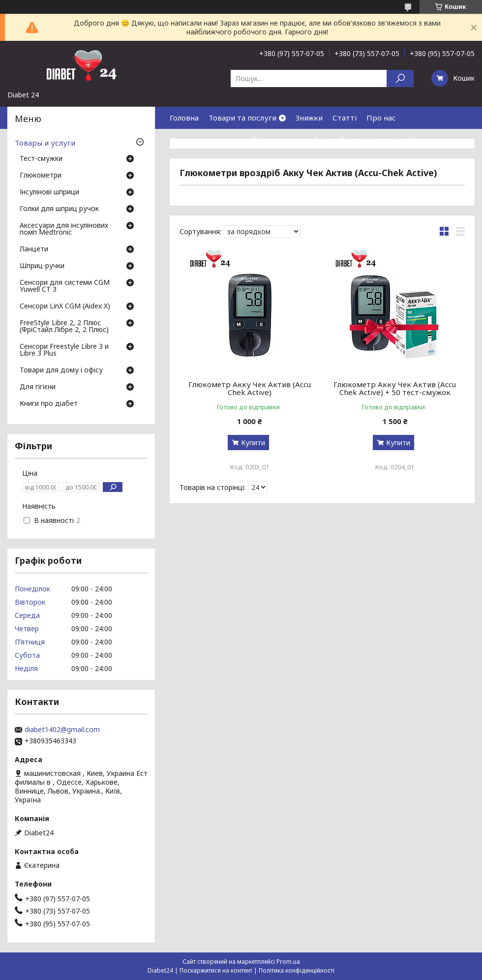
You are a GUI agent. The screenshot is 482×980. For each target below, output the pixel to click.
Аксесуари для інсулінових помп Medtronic (64, 229)
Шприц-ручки (42, 266)
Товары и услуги (45, 143)
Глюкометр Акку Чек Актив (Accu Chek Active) (250, 388)
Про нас (381, 118)
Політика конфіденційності (297, 970)
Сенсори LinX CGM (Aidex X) (65, 306)
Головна (184, 118)
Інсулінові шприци (49, 192)
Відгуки (184, 162)
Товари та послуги (242, 118)
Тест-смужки (41, 159)
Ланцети (34, 249)
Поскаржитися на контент (216, 970)
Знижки (309, 118)
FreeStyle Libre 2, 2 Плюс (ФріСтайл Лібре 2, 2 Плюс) (64, 327)
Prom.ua (288, 962)
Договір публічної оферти (256, 162)
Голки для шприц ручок (59, 209)
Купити (253, 443)
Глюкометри (41, 176)
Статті (345, 118)
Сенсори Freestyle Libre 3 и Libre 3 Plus (64, 350)
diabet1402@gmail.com (62, 730)
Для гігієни (38, 387)
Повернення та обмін (291, 140)
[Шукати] (400, 78)
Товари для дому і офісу (61, 370)
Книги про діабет (49, 404)
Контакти (428, 140)
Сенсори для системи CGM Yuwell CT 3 (65, 286)
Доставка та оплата (206, 140)
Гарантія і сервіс (370, 140)
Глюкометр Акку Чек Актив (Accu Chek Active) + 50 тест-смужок (395, 388)
